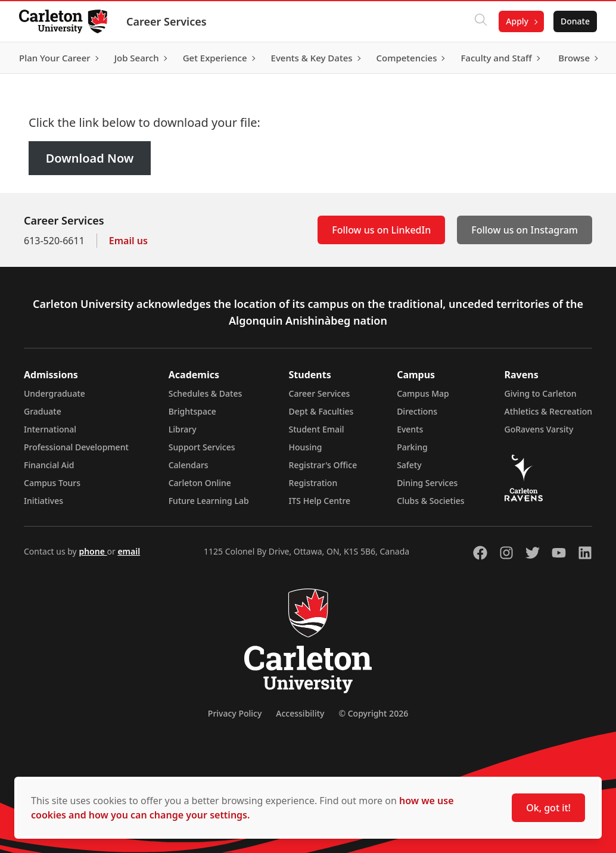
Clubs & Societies (430, 501)
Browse (574, 58)
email (129, 551)
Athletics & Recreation (548, 411)
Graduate (43, 411)
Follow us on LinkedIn (381, 230)
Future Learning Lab (209, 501)
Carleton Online (200, 483)
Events (410, 429)
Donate (575, 21)
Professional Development (76, 447)
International (50, 429)
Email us (128, 241)
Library (183, 429)
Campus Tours (52, 483)
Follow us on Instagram (525, 230)
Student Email (317, 429)
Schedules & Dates (206, 393)
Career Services (167, 21)
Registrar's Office (323, 465)
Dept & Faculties (321, 411)
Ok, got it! (548, 808)
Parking (412, 447)
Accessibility (300, 713)
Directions (417, 411)
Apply (517, 21)
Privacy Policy (235, 713)
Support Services (202, 447)
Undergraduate (55, 393)
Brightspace (192, 411)
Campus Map (423, 393)
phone (93, 551)
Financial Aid (49, 465)
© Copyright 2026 (373, 713)
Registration (313, 483)
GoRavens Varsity (539, 429)
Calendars (189, 465)
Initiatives (43, 501)
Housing (306, 447)
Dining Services (427, 483)
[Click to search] (481, 21)
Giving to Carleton (541, 393)
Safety (409, 465)
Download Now (90, 158)
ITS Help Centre (320, 501)
